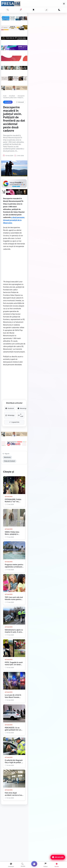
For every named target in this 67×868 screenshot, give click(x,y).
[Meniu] (64, 4)
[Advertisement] (33, 271)
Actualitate (12, 119)
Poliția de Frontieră (19, 412)
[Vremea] (46, 10)
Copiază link (34, 371)
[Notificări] (21, 10)
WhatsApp (19, 365)
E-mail (48, 365)
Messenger (48, 359)
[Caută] (8, 10)
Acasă (5, 119)
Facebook (19, 359)
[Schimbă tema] (59, 10)
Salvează (58, 123)
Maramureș (7, 412)
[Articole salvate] (33, 10)
